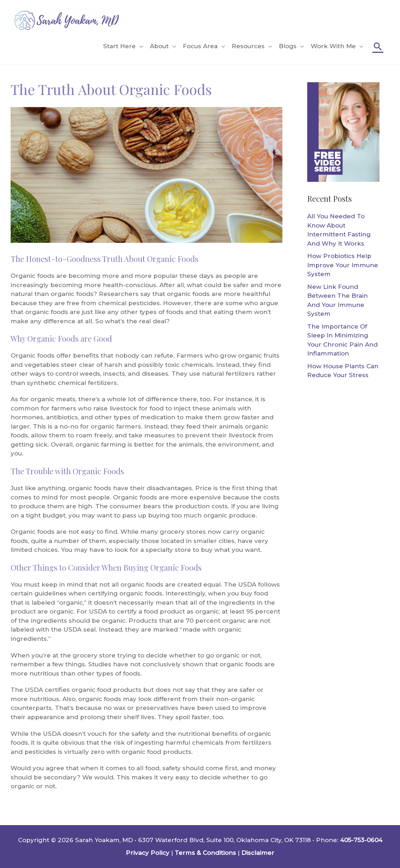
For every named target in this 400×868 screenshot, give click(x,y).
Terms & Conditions (205, 853)
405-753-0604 (361, 840)
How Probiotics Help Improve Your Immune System (343, 265)
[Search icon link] (378, 46)
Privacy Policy (148, 853)
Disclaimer (258, 853)
